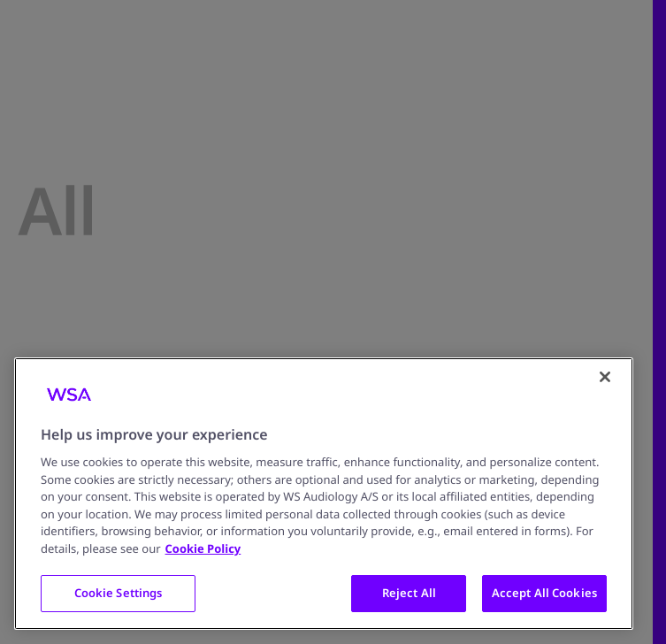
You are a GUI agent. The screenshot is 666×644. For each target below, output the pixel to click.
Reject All (409, 593)
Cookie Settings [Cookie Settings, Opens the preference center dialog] (119, 593)
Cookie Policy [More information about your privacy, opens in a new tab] (203, 548)
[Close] (605, 377)
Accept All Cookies (544, 593)
